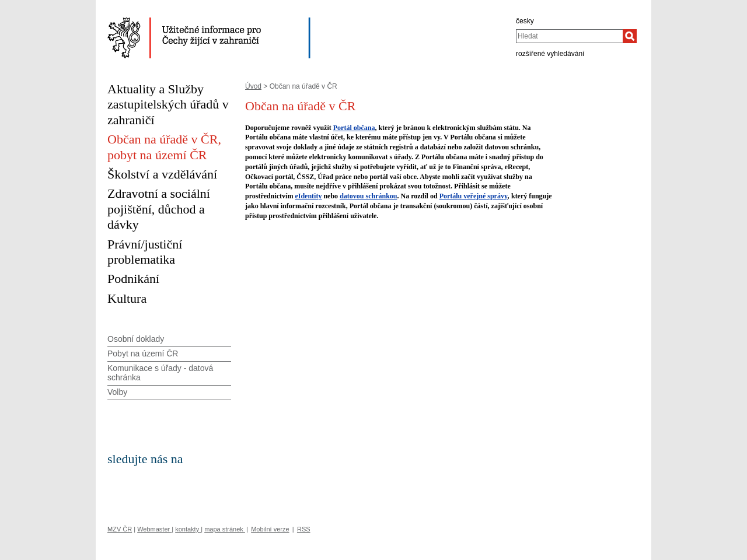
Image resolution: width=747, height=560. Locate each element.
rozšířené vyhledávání (550, 54)
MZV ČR (120, 529)
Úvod (253, 86)
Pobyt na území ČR (143, 353)
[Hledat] (630, 36)
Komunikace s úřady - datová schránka (160, 373)
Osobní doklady (136, 339)
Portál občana (354, 128)
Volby (117, 392)
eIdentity (308, 196)
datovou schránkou (368, 196)
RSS (304, 529)
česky (525, 21)
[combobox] (569, 36)
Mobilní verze (270, 529)
